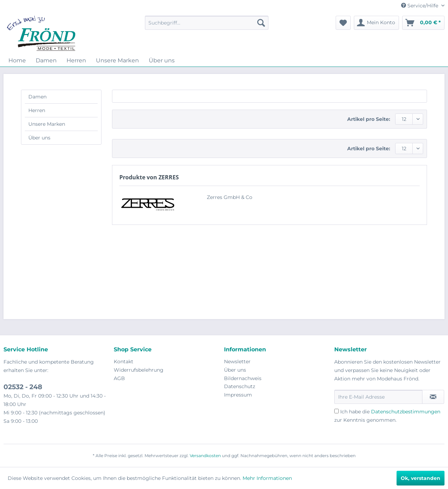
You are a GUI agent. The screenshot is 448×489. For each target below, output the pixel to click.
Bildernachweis (243, 378)
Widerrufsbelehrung (139, 370)
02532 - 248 (23, 387)
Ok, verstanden (421, 478)
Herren (37, 110)
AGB (119, 378)
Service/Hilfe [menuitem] (420, 6)
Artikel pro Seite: (369, 119)
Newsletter (237, 361)
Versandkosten (205, 456)
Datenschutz (240, 386)
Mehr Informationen (267, 478)
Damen (37, 97)
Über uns (39, 138)
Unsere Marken (47, 124)
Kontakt (124, 361)
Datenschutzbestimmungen (406, 412)
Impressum (238, 395)
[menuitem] (207, 23)
